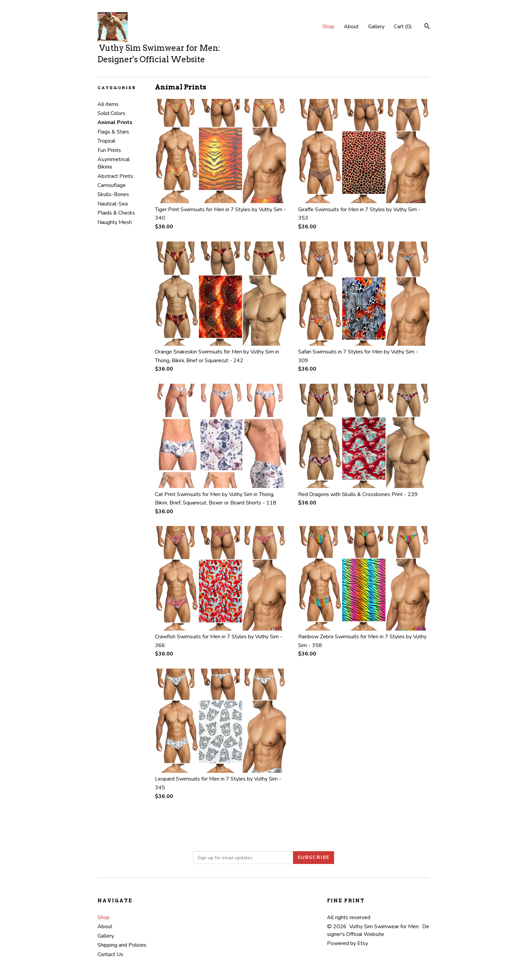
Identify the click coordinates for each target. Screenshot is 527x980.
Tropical (106, 141)
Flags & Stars (113, 132)
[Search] (427, 27)
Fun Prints (109, 150)
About (351, 27)
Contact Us (110, 954)
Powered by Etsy (348, 943)
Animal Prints (115, 122)
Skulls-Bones (113, 194)
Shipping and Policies (122, 945)
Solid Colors (111, 113)
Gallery (376, 27)
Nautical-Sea (113, 204)
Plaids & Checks (116, 213)
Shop (328, 27)
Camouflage (112, 185)
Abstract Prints (115, 176)
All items (108, 104)
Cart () (403, 27)
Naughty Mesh (115, 222)
